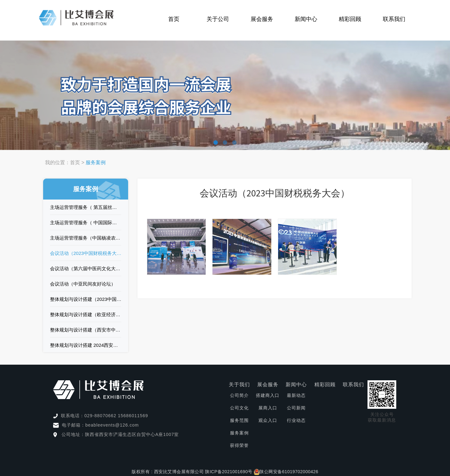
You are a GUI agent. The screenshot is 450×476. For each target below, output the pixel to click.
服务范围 (239, 420)
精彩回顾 (350, 19)
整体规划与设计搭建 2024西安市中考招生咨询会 (86, 345)
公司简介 (239, 395)
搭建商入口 (268, 395)
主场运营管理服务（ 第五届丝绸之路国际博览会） (86, 207)
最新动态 (296, 395)
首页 (174, 19)
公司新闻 (296, 408)
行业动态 (296, 420)
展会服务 (262, 19)
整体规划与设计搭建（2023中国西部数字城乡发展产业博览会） (86, 299)
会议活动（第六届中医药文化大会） (86, 268)
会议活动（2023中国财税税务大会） (86, 253)
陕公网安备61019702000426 (289, 472)
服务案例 (239, 433)
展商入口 (268, 408)
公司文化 (239, 408)
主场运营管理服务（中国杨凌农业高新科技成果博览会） (86, 238)
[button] (216, 142)
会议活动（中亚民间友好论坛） (83, 284)
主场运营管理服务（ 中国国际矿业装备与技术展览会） (86, 223)
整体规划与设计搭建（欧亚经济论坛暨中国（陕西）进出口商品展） (86, 314)
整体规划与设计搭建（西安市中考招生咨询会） (86, 330)
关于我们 (239, 385)
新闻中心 (306, 19)
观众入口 (268, 420)
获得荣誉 (239, 445)
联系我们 (394, 19)
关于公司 (218, 19)
